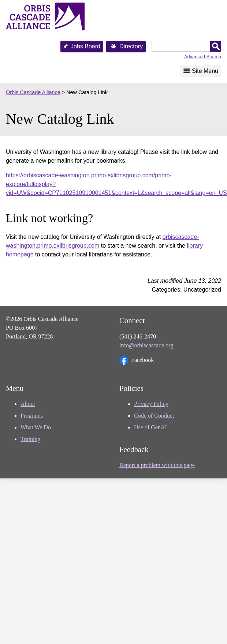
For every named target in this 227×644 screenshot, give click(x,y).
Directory (131, 46)
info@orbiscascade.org (146, 345)
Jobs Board (85, 46)
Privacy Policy (151, 404)
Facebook (137, 360)
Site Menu (205, 71)
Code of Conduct (154, 416)
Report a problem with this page (157, 465)
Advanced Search (203, 57)
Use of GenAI (150, 427)
